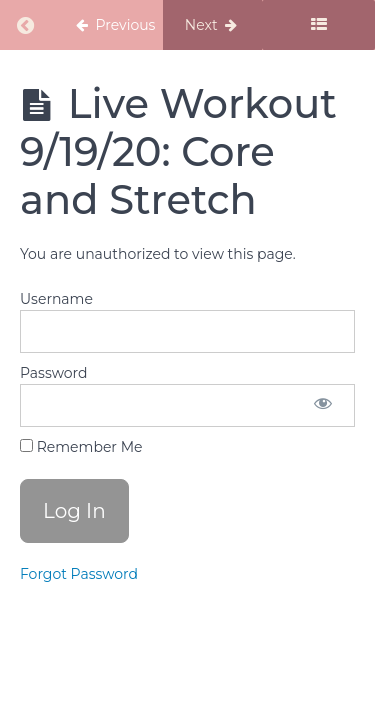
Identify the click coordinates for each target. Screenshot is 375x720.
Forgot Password (79, 574)
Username (56, 299)
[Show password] (323, 405)
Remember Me (81, 447)
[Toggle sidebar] (318, 25)
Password (53, 373)
